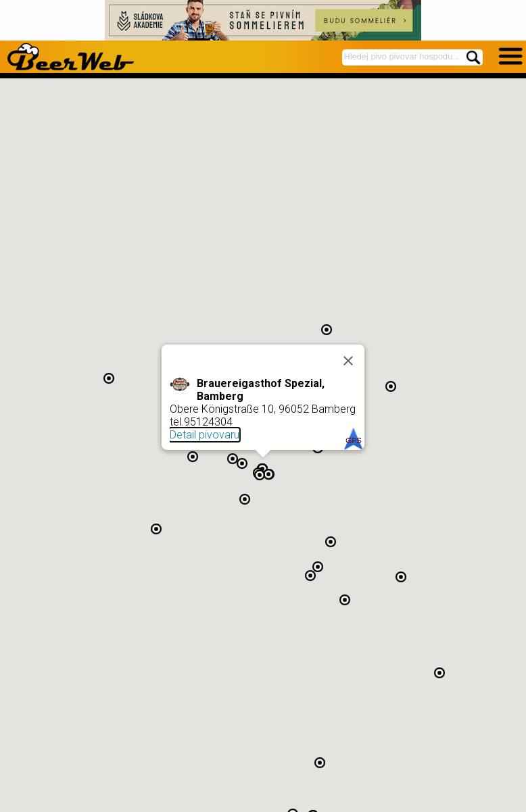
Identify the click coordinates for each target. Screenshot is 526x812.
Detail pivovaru (205, 435)
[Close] (348, 361)
